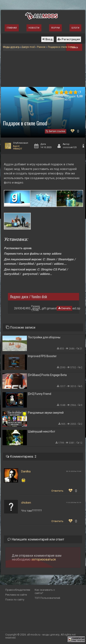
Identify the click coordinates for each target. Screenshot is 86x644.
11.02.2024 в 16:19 (74, 502)
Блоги (75, 28)
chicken (26, 503)
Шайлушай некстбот (42, 431)
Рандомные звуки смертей (46, 413)
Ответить (57, 491)
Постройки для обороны (44, 337)
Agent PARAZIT (18, 147)
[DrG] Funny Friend (40, 394)
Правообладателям (18, 590)
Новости (34, 28)
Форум (55, 28)
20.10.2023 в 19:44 (74, 471)
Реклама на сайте (16, 595)
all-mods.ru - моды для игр (43, 635)
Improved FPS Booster (42, 356)
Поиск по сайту (15, 600)
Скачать (64, 308)
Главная (12, 28)
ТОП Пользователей (47, 598)
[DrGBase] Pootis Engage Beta (47, 375)
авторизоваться (44, 559)
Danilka (26, 471)
